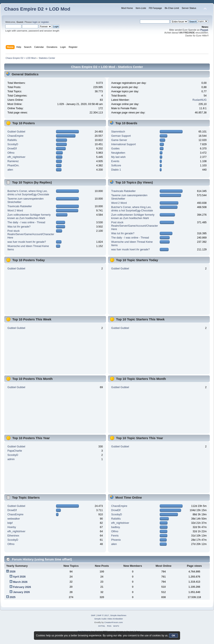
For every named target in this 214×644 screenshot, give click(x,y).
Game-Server (119, 140)
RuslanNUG (200, 100)
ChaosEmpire (15, 136)
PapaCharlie (15, 451)
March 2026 (20, 582)
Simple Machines (118, 615)
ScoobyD (13, 144)
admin (11, 459)
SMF (93, 615)
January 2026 (21, 592)
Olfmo (11, 153)
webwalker (14, 519)
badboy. (116, 527)
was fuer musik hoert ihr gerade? (27, 242)
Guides (115, 149)
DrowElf (12, 149)
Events (115, 161)
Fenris (115, 536)
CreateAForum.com (114, 622)
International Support (123, 144)
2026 (13, 572)
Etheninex (13, 536)
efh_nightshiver (16, 157)
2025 (13, 597)
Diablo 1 (116, 170)
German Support (121, 136)
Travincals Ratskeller (20, 206)
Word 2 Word (15, 211)
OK (174, 636)
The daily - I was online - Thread (26, 222)
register (45, 22)
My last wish (118, 157)
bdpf (10, 523)
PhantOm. (13, 165)
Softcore (116, 165)
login (35, 22)
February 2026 (22, 587)
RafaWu (12, 140)
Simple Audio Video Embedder (108, 619)
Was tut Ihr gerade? (19, 227)
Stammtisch (118, 132)
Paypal (204, 30)
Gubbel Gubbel (16, 132)
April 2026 (19, 577)
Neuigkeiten (118, 153)
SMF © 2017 (103, 615)
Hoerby (12, 527)
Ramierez (13, 161)
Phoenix (116, 540)
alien (10, 170)
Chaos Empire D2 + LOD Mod (37, 9)
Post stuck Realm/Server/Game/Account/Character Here (31, 234)
